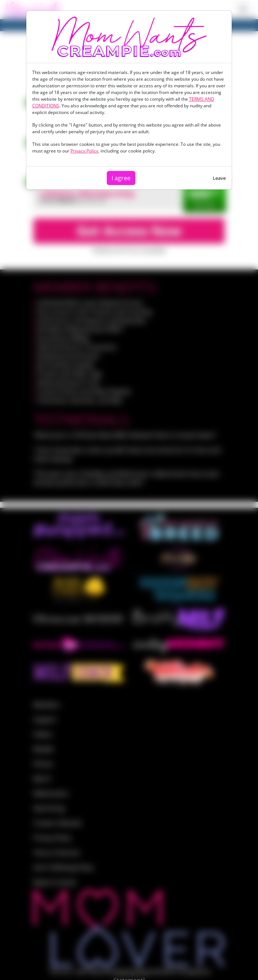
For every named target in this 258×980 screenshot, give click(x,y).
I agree (121, 178)
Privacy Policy (84, 151)
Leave (219, 178)
